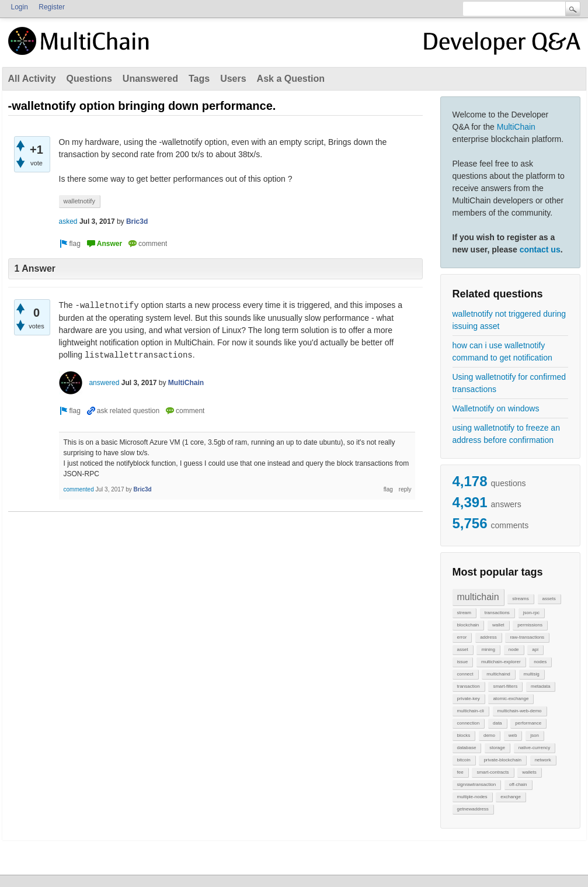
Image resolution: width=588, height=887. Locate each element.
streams (520, 599)
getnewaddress (473, 809)
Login (20, 7)
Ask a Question (291, 79)
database (467, 748)
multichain (478, 597)
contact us (540, 250)
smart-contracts (493, 772)
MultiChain (516, 127)
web (513, 735)
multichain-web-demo (520, 711)
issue (463, 662)
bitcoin (464, 760)
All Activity (32, 79)
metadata (540, 686)
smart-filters (505, 686)
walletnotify (79, 201)
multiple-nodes (472, 797)
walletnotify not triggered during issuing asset (509, 320)
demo (489, 735)
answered (104, 383)
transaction (469, 686)
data (497, 723)
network (543, 760)
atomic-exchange (511, 699)
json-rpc (531, 613)
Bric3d (137, 221)
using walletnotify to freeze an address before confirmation (506, 434)
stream (464, 613)
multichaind (498, 674)
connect (465, 674)
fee (460, 772)
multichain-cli (471, 711)
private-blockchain (502, 760)
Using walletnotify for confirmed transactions (509, 383)
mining (488, 649)
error (462, 637)
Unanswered (150, 79)
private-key (469, 699)
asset (463, 649)
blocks (464, 735)
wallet (498, 625)
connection (469, 723)
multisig (532, 674)
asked (68, 221)
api (535, 649)
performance (528, 723)
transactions (497, 613)
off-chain (518, 784)
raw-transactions (527, 637)
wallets (529, 772)
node (514, 649)
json (535, 735)
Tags (199, 79)
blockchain (468, 625)
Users (233, 79)
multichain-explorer (501, 662)
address (488, 637)
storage (497, 748)
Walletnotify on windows (496, 408)
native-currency (535, 748)
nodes (540, 662)
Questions (89, 79)
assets (549, 599)
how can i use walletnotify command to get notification (502, 351)
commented (79, 489)
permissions (530, 625)
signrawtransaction (477, 784)
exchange (511, 797)
